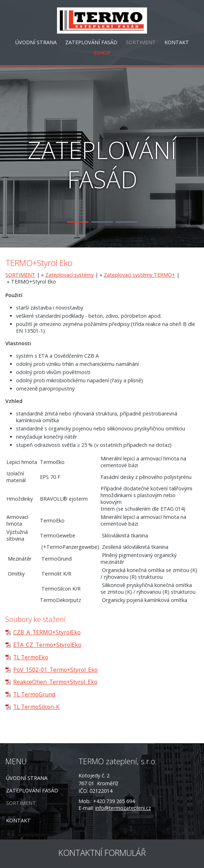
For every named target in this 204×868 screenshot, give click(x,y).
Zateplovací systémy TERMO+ (139, 275)
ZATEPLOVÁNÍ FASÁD (91, 42)
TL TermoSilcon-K (36, 707)
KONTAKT (177, 42)
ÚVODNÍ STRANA (36, 42)
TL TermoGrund (34, 694)
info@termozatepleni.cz (123, 808)
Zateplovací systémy (70, 275)
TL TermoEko (31, 657)
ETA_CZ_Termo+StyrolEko (47, 645)
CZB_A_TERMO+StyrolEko (47, 632)
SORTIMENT (141, 42)
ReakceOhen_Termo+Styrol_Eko (55, 682)
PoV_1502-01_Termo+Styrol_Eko (55, 670)
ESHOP (102, 53)
